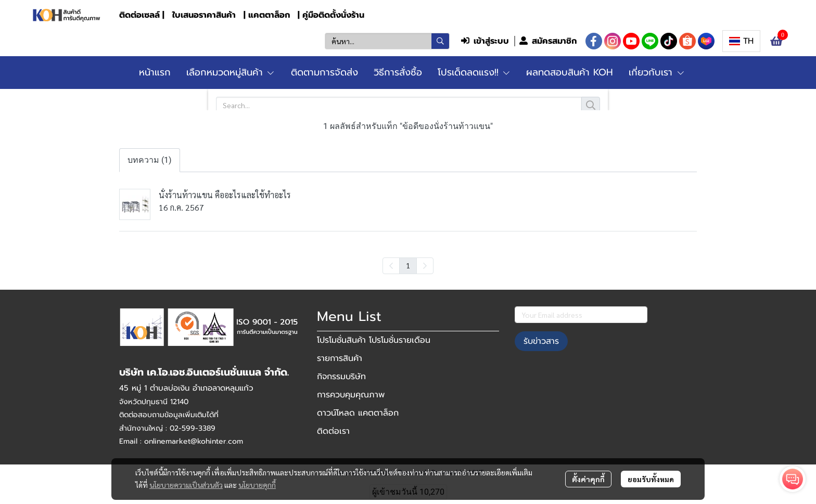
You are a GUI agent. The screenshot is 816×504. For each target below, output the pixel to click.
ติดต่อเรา (333, 431)
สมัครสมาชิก (548, 41)
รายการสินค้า (340, 358)
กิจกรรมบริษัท (341, 377)
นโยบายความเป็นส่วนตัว (186, 485)
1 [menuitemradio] (408, 265)
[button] (387, 41)
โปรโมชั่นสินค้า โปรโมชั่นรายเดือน (374, 340)
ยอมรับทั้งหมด (651, 479)
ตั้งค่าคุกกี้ (588, 479)
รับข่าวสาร (541, 341)
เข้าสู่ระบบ (485, 41)
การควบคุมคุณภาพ (351, 395)
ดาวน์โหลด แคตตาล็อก (358, 413)
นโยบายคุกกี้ (257, 485)
